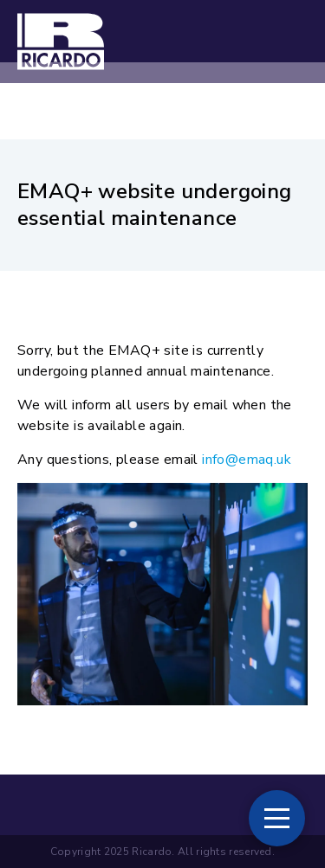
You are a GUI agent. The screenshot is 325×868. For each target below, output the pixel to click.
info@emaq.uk (247, 460)
